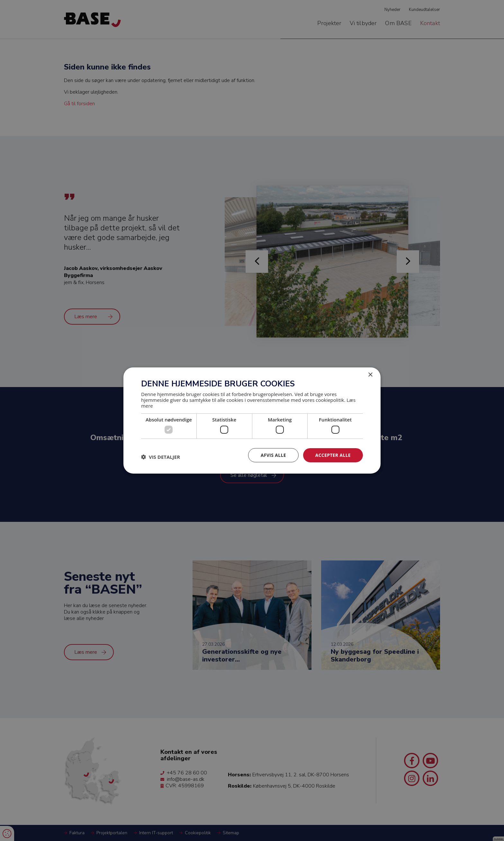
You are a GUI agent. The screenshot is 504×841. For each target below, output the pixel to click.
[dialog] (252, 420)
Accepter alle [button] (333, 455)
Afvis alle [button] (273, 455)
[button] (161, 457)
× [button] (370, 375)
